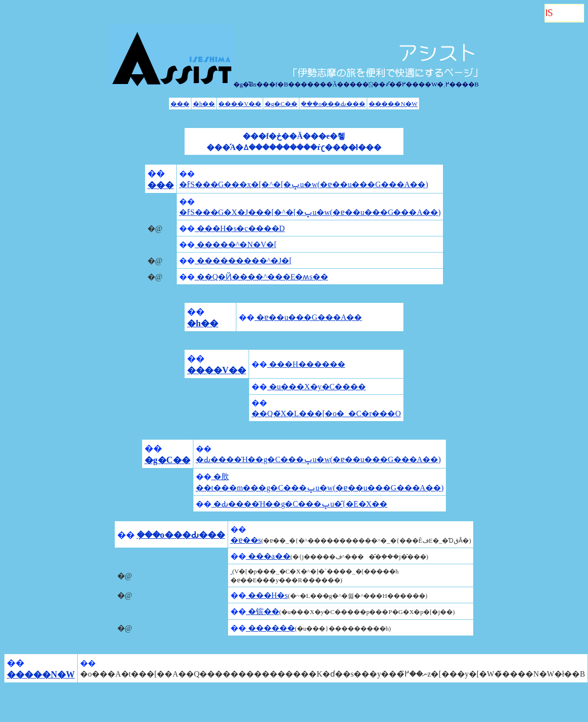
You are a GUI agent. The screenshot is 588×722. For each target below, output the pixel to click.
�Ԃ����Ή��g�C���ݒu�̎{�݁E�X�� (300, 504)
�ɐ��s (246, 540)
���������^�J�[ (243, 261)
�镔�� (263, 611)
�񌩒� (231, 571)
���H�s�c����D (240, 228)
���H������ (306, 364)
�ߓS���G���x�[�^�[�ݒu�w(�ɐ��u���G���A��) (304, 184)
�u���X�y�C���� (316, 387)
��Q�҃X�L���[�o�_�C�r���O (326, 414)
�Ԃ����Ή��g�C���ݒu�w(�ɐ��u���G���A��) (318, 459)
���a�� (268, 556)
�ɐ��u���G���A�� (308, 317)
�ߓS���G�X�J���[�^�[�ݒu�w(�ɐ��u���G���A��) (310, 212)
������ (271, 628)
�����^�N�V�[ (236, 244)
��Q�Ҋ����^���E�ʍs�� (262, 277)
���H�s (267, 595)
